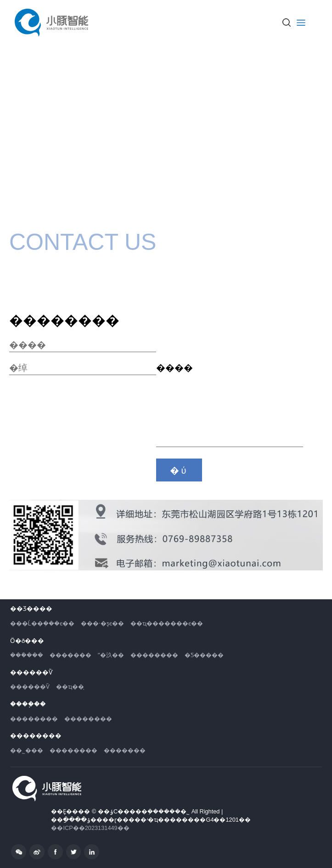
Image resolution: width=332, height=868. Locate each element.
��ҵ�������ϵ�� (167, 623)
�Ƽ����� (204, 655)
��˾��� (27, 750)
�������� (154, 655)
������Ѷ (30, 687)
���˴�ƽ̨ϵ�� (102, 623)
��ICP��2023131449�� (90, 828)
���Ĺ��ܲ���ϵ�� (42, 623)
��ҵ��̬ (70, 687)
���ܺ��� (27, 655)
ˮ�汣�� (111, 655)
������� (70, 655)
